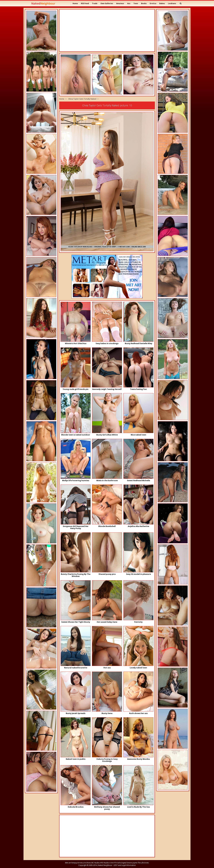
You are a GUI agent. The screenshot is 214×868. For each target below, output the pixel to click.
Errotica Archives (84, 863)
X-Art (112, 863)
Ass (129, 3)
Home (75, 3)
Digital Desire (127, 863)
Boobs (144, 3)
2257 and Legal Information (125, 865)
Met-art (68, 863)
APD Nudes (105, 863)
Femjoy (74, 863)
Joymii (135, 863)
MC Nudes (96, 863)
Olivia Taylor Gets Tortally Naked (82, 99)
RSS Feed (85, 3)
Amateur (120, 3)
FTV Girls (117, 863)
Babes (162, 3)
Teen (136, 3)
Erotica (153, 3)
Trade (95, 3)
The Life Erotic (143, 863)
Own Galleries (107, 3)
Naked (43, 3)
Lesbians (172, 3)
